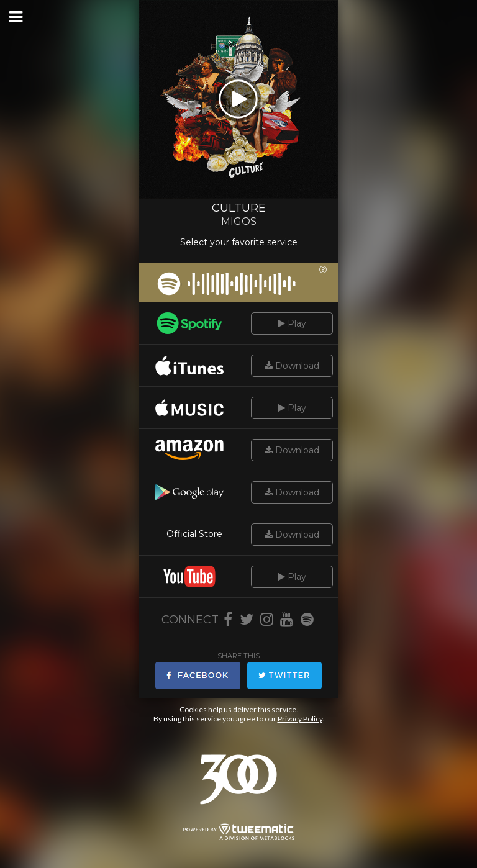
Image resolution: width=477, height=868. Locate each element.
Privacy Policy (300, 719)
